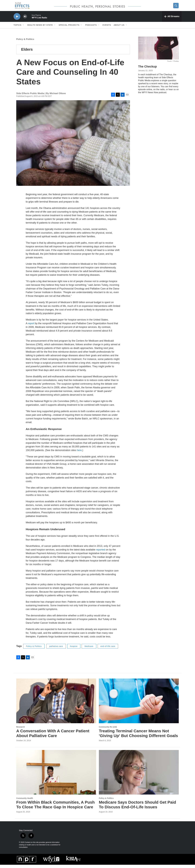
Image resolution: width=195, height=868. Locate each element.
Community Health (25, 801)
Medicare (89, 649)
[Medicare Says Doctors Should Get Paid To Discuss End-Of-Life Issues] (139, 775)
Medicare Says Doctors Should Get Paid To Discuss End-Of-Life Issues (137, 808)
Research (21, 730)
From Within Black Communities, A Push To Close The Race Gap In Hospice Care (55, 808)
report (31, 327)
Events (107, 28)
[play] (17, 20)
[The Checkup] (158, 51)
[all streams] (172, 20)
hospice (74, 649)
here (79, 453)
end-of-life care (108, 649)
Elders (27, 53)
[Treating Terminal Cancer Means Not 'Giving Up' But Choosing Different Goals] (139, 704)
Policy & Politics (25, 42)
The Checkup (147, 70)
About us (119, 28)
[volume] (25, 20)
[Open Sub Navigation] (23, 28)
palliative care (56, 649)
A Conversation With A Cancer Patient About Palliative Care (53, 737)
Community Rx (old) (108, 730)
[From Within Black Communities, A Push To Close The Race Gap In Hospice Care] (56, 775)
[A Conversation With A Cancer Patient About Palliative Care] (56, 704)
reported (101, 553)
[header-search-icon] (177, 7)
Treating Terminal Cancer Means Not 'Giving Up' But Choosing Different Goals (138, 737)
